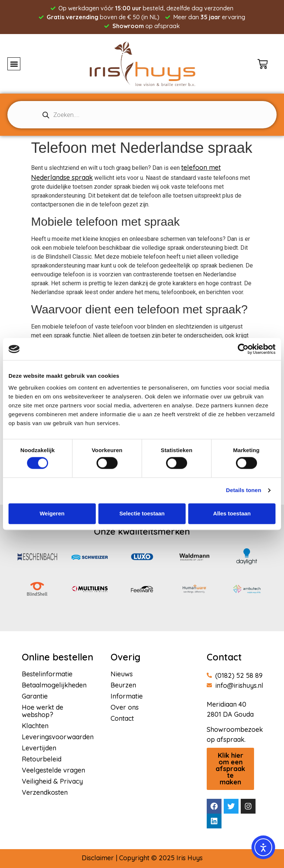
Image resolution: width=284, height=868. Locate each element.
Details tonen (244, 490)
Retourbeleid (42, 759)
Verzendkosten (45, 793)
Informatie (127, 696)
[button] (14, 64)
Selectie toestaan (142, 513)
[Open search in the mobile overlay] (142, 115)
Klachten (35, 726)
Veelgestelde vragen (53, 770)
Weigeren (52, 513)
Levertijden (39, 748)
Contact (122, 719)
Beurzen (123, 685)
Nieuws (122, 674)
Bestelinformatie (47, 674)
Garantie (35, 696)
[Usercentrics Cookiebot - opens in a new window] (243, 349)
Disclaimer (98, 858)
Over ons (125, 707)
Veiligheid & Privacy (52, 781)
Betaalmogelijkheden (54, 685)
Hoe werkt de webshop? (43, 711)
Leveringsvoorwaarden (58, 737)
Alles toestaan (232, 513)
